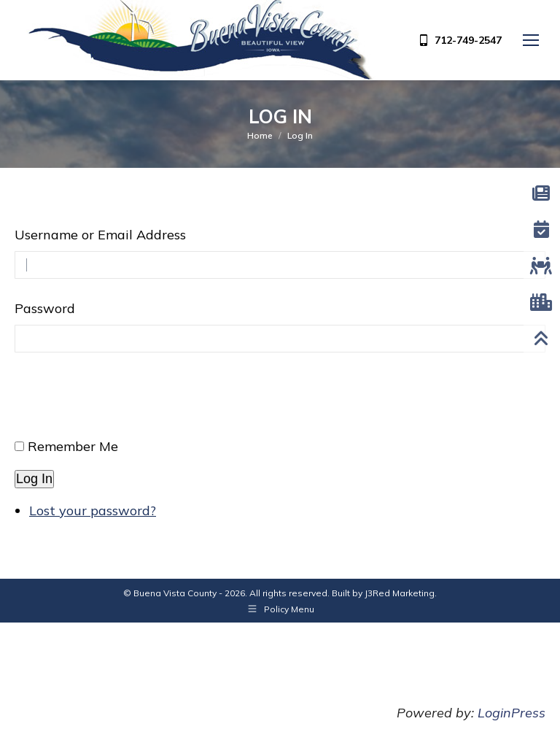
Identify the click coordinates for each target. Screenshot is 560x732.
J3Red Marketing (400, 593)
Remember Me (73, 446)
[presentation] (125, 401)
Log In (34, 479)
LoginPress (512, 713)
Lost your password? (93, 511)
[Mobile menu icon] (531, 40)
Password (45, 308)
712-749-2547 (459, 40)
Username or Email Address (100, 235)
